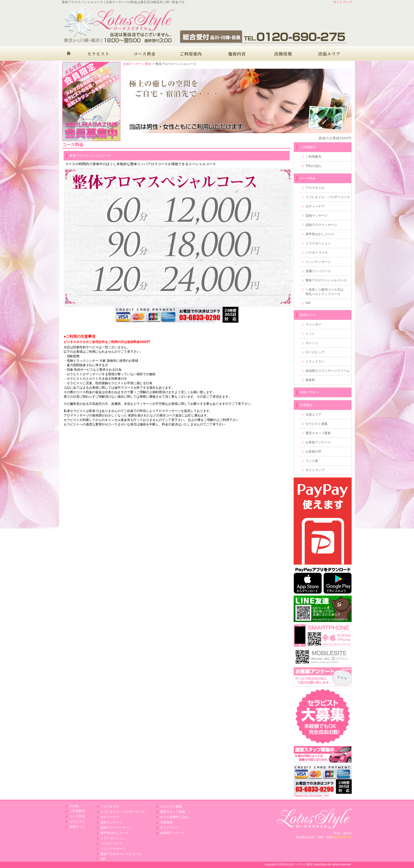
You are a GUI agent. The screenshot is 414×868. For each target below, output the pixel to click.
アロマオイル (315, 188)
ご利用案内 (313, 157)
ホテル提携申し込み (174, 817)
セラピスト (77, 821)
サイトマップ (343, 2)
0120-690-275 (343, 837)
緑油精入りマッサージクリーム (328, 371)
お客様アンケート (318, 442)
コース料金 (308, 178)
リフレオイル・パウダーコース (328, 197)
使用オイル (308, 315)
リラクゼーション (318, 243)
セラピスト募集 (317, 424)
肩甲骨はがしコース (320, 234)
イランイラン (315, 361)
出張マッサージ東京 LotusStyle (307, 864)
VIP (308, 303)
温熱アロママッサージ (321, 225)
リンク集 (312, 461)
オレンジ (312, 343)
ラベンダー (313, 324)
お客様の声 (313, 452)
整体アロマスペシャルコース (326, 280)
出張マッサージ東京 (137, 64)
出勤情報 (166, 822)
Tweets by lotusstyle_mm (311, 796)
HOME (74, 806)
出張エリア (313, 415)
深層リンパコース (318, 271)
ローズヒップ (315, 352)
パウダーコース (317, 253)
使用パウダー (309, 392)
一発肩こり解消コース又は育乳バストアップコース (324, 292)
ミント (310, 334)
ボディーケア (315, 206)
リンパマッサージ (318, 262)
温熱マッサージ (317, 216)
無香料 (310, 380)
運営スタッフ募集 (318, 433)
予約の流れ (313, 166)
